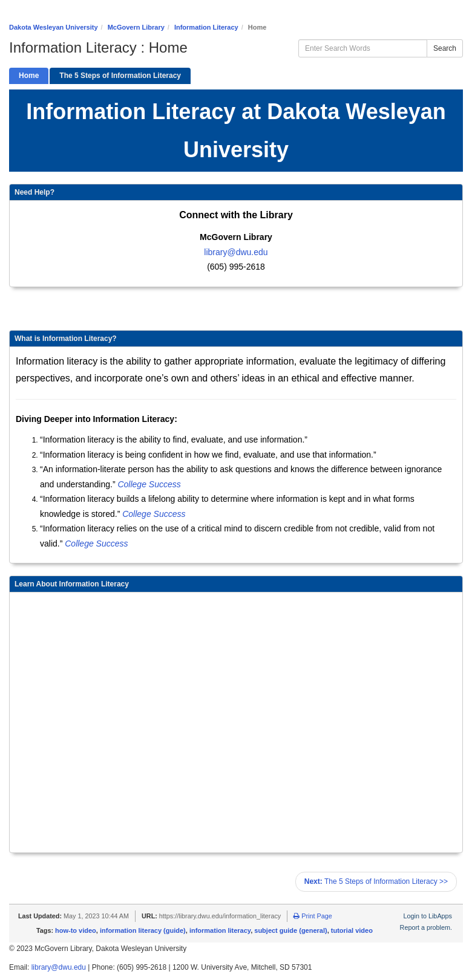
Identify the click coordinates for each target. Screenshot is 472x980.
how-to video (76, 930)
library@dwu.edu (236, 252)
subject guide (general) (290, 930)
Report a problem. (426, 927)
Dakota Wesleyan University (54, 27)
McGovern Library (136, 27)
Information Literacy (206, 27)
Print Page (313, 916)
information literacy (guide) (143, 930)
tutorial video (352, 930)
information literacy (220, 930)
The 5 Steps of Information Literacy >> (376, 881)
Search (445, 48)
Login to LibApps (428, 916)
